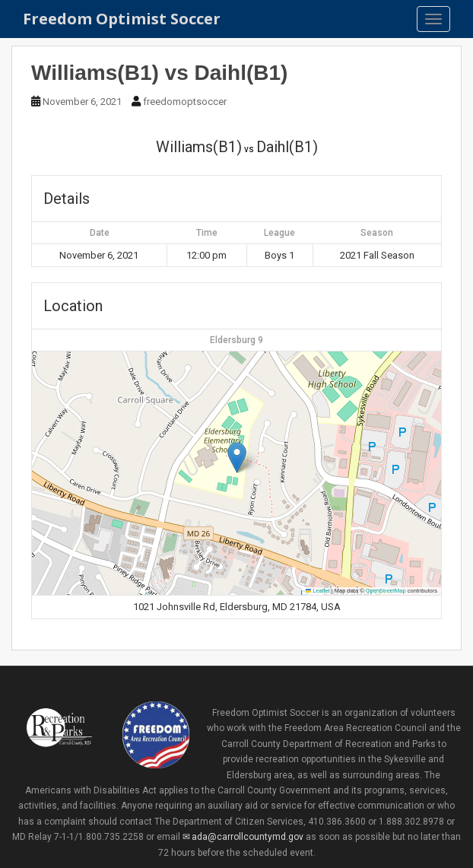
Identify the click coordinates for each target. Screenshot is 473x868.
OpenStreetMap (386, 591)
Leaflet (318, 591)
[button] (237, 458)
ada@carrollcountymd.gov (248, 837)
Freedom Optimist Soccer (122, 19)
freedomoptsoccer (185, 102)
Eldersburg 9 (236, 340)
